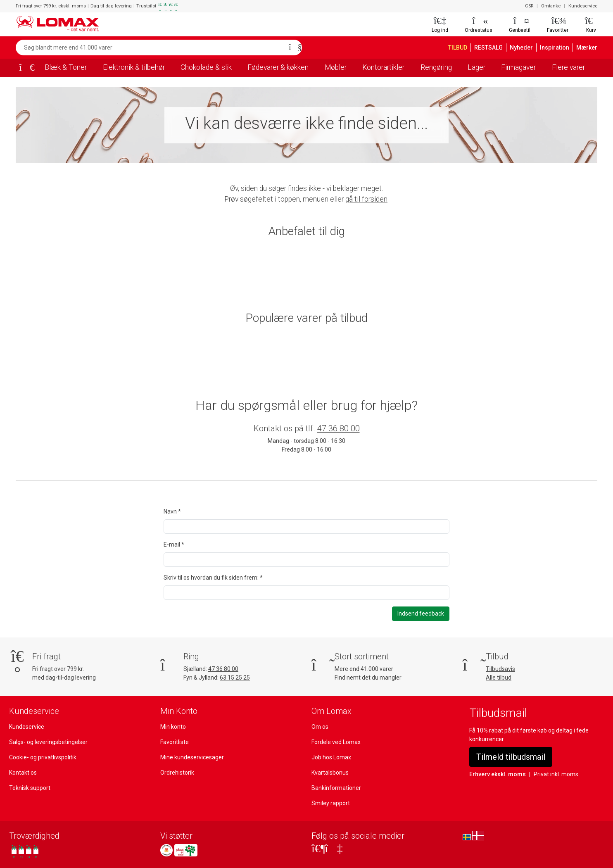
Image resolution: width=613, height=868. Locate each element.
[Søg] (293, 48)
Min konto (173, 726)
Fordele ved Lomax (336, 742)
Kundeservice (583, 6)
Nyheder (526, 48)
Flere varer (569, 67)
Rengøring (437, 67)
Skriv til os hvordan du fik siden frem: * (213, 578)
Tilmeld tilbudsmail (510, 756)
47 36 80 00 (338, 428)
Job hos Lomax (331, 757)
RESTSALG (493, 48)
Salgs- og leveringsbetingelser (48, 742)
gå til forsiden (368, 199)
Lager (478, 67)
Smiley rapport (330, 803)
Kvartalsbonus (330, 772)
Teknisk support (29, 787)
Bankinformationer (335, 787)
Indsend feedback (421, 614)
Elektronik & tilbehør (133, 67)
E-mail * (174, 545)
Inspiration (557, 48)
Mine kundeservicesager (192, 757)
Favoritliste (174, 742)
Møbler (338, 67)
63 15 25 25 (237, 677)
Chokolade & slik (206, 67)
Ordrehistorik (177, 772)
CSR (530, 6)
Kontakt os (23, 772)
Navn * (172, 511)
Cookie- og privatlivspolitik (43, 757)
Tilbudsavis (500, 668)
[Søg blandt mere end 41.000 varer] (150, 48)
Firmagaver (519, 67)
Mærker (587, 48)
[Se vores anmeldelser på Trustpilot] (25, 851)
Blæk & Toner (65, 67)
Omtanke (552, 6)
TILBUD (460, 48)
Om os (320, 726)
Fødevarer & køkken (280, 67)
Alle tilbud (498, 677)
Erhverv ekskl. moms (496, 774)
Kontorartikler (385, 67)
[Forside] (24, 68)
